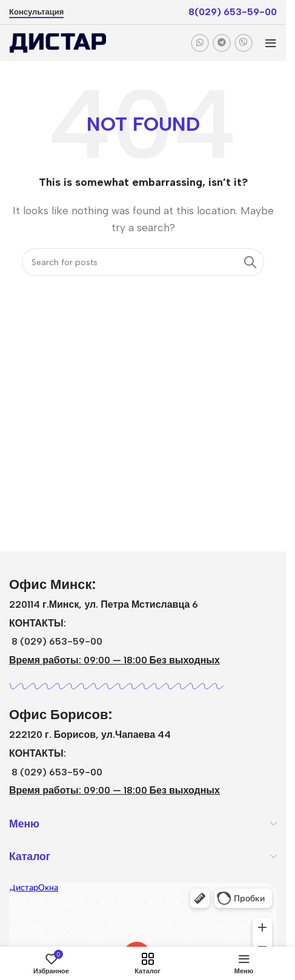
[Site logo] (58, 42)
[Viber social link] (244, 43)
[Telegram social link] (222, 43)
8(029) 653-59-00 (233, 12)
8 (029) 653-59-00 (57, 641)
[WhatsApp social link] (200, 43)
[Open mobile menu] (271, 43)
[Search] (143, 262)
